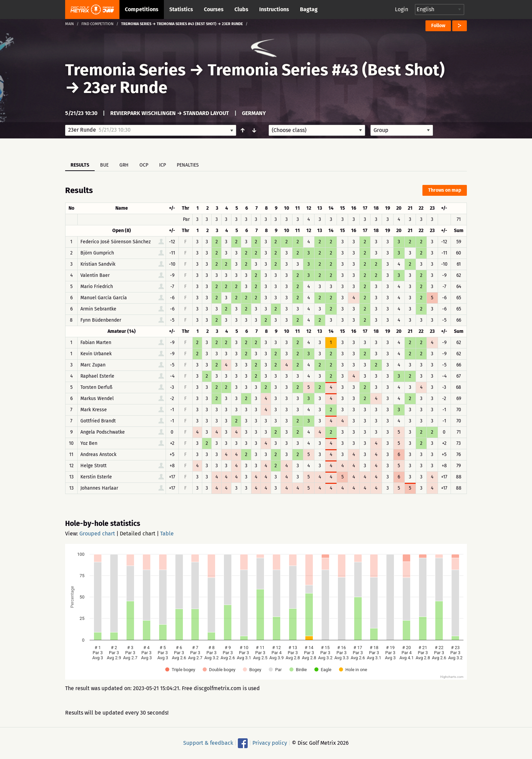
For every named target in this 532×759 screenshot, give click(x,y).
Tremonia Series (125, 70)
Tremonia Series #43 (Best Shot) (326, 70)
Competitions (142, 9)
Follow (438, 26)
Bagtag (309, 9)
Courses (214, 9)
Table (167, 534)
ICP (163, 165)
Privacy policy (270, 743)
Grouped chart (97, 534)
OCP (144, 165)
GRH (124, 165)
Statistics (181, 9)
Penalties (188, 165)
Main (70, 24)
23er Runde (126, 88)
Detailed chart (138, 534)
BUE (104, 165)
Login (402, 9)
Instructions (274, 9)
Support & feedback (208, 743)
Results (80, 165)
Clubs (241, 9)
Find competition (98, 24)
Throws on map (445, 190)
